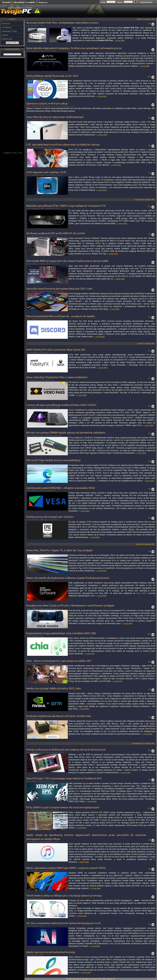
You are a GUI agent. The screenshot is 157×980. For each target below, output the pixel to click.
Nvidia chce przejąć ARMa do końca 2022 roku (54, 688)
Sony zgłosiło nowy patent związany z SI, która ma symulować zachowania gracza (74, 48)
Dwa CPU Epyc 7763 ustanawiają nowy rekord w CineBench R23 (64, 778)
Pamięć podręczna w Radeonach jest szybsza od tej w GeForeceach (66, 750)
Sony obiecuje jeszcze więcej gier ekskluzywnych (55, 117)
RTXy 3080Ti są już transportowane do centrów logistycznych (63, 807)
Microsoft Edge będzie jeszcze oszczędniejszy (53, 460)
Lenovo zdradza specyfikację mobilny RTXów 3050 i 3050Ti (61, 405)
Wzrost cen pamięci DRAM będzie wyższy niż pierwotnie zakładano (66, 433)
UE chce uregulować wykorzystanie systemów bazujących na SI (63, 923)
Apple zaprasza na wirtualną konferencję (51, 952)
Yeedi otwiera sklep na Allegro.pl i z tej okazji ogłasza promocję (64, 895)
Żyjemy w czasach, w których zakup (47, 103)
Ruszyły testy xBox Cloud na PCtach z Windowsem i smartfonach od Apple (70, 605)
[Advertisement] (12, 105)
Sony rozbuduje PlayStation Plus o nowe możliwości (57, 377)
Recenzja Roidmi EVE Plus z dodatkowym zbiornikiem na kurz (63, 23)
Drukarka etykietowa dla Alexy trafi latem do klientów (59, 716)
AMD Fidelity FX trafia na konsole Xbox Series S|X (56, 350)
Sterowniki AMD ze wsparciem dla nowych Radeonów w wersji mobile (67, 261)
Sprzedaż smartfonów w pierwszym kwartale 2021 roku (59, 289)
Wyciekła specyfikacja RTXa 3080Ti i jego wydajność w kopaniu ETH (66, 206)
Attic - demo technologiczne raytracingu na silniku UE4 (59, 661)
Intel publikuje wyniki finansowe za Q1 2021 (52, 76)
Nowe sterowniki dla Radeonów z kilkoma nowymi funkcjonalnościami (68, 578)
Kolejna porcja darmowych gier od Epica (50, 517)
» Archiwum (6, 27)
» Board (5, 35)
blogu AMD (141, 593)
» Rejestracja (7, 39)
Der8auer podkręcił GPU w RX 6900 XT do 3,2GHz (56, 233)
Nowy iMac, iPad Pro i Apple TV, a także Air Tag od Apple (60, 550)
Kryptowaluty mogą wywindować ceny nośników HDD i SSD (61, 633)
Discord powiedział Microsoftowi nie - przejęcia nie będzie (61, 316)
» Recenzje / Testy (9, 31)
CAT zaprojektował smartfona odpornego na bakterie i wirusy (63, 144)
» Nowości (6, 23)
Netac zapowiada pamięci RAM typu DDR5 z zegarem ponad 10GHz (66, 868)
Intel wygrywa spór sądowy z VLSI (46, 172)
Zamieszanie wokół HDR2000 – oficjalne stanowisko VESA (61, 488)
